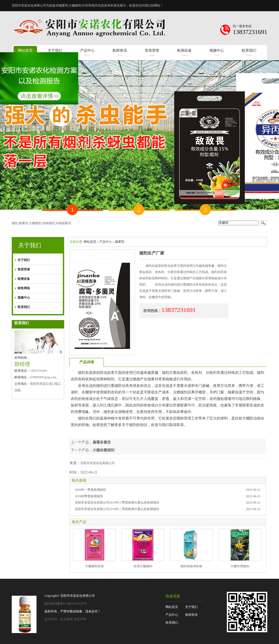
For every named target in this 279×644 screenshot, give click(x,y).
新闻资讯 (191, 615)
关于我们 (30, 245)
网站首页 (90, 242)
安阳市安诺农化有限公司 (98, 463)
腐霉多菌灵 (102, 442)
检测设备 (24, 279)
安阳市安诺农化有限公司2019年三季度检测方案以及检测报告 (117, 503)
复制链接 (52, 604)
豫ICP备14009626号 (73, 604)
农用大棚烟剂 (143, 566)
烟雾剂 (120, 242)
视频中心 (24, 298)
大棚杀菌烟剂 (104, 450)
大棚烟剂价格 (94, 566)
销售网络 (24, 288)
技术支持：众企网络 (59, 619)
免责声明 (80, 619)
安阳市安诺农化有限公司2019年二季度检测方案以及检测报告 (117, 509)
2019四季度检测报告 (89, 496)
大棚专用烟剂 (240, 566)
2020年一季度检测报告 (90, 490)
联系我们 (24, 307)
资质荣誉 (24, 269)
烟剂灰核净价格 (191, 566)
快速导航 (173, 596)
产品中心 (106, 242)
